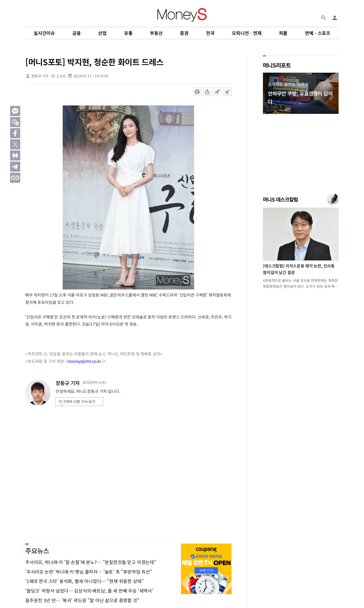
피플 (283, 33)
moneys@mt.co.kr (84, 361)
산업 (102, 33)
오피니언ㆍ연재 (247, 33)
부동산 (156, 33)
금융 (77, 33)
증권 (184, 33)
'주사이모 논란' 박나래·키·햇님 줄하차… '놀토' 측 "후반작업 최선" (89, 572)
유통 (128, 33)
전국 (210, 33)
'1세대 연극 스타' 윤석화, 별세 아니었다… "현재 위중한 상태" (84, 581)
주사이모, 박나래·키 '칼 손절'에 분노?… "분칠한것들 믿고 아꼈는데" (91, 562)
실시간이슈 (44, 33)
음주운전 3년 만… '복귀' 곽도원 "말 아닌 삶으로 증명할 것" (82, 600)
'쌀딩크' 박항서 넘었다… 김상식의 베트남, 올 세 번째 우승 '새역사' (89, 591)
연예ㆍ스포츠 (318, 33)
